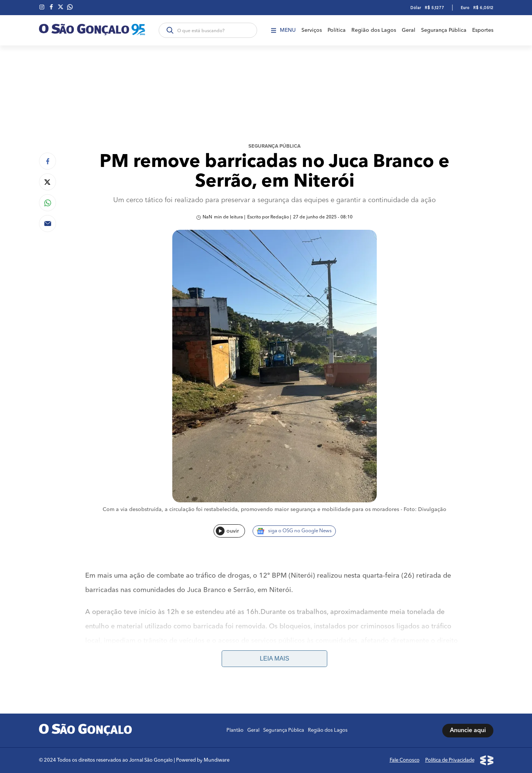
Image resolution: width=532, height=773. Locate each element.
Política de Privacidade (450, 760)
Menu (283, 30)
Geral (409, 30)
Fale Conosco (405, 760)
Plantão (235, 730)
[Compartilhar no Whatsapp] (48, 203)
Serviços (312, 30)
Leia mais (274, 658)
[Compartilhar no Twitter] (48, 182)
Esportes (483, 30)
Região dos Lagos (374, 30)
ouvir (227, 531)
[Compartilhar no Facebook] (48, 161)
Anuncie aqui (468, 731)
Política (337, 30)
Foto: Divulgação (425, 510)
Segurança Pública (444, 30)
